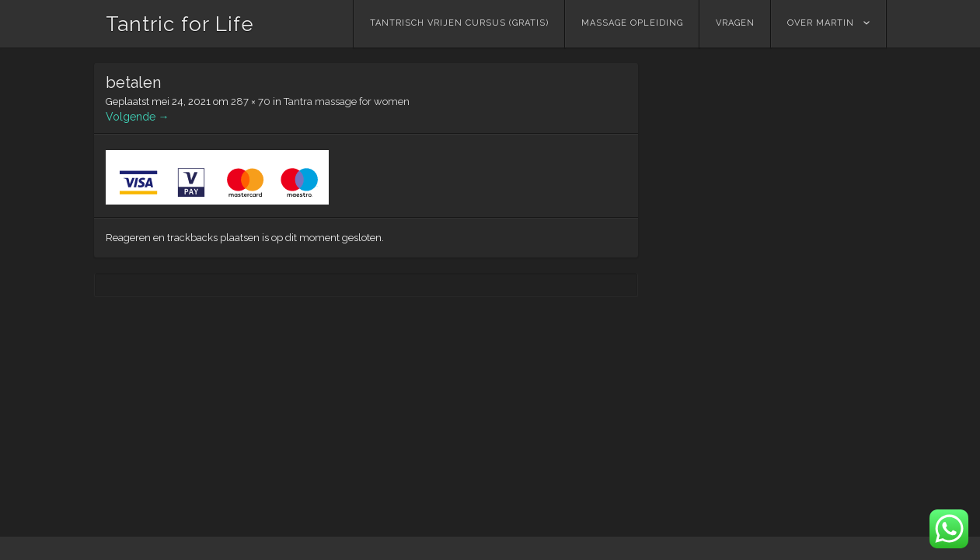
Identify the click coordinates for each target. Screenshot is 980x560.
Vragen (735, 23)
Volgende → (138, 117)
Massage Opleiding (632, 23)
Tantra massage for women (347, 101)
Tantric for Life (180, 24)
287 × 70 (251, 101)
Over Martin (821, 23)
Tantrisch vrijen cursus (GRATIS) (459, 23)
